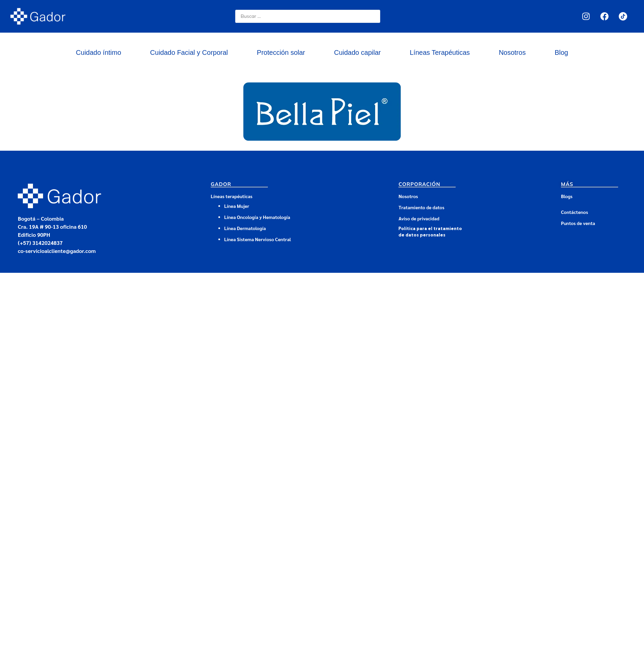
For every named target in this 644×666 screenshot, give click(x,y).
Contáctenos (574, 212)
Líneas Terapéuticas (440, 52)
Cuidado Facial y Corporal (189, 52)
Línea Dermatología (245, 228)
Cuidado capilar (357, 52)
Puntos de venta (578, 223)
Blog (561, 52)
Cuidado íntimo (99, 52)
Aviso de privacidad (419, 218)
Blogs (567, 196)
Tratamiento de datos (421, 207)
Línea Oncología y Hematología (257, 217)
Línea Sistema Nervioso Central (258, 239)
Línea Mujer (237, 206)
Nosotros (512, 52)
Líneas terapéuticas (231, 196)
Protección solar (281, 52)
